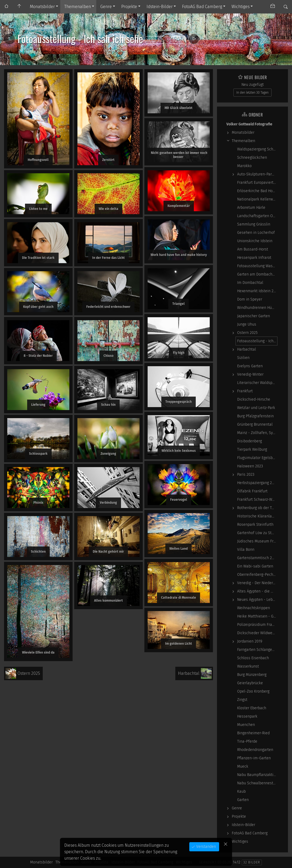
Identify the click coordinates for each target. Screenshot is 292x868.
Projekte (129, 7)
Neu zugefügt (253, 85)
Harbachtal (247, 349)
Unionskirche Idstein (255, 241)
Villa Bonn (246, 550)
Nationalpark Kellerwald (257, 199)
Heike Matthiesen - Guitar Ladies (257, 616)
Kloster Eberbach (252, 708)
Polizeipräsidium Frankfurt (257, 625)
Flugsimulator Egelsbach (257, 458)
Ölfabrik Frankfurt (252, 491)
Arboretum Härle (251, 208)
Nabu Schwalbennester (257, 783)
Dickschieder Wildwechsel (257, 633)
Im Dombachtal (250, 283)
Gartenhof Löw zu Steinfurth (257, 533)
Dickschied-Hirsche (254, 399)
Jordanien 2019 (250, 641)
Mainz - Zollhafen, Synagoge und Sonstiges (257, 433)
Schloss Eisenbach (253, 658)
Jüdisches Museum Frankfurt (257, 541)
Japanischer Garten (254, 316)
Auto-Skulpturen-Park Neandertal (257, 174)
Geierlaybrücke (250, 683)
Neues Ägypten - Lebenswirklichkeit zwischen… (257, 600)
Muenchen (246, 725)
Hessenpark (247, 716)
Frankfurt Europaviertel (257, 183)
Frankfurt (245, 391)
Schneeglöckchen (252, 158)
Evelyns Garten (250, 366)
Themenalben (78, 7)
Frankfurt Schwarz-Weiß (257, 500)
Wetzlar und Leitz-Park (256, 408)
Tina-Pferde (247, 741)
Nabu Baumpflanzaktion (257, 775)
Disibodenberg (250, 441)
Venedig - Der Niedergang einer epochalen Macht (257, 583)
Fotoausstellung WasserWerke (257, 266)
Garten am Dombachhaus (257, 274)
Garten (243, 800)
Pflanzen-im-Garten (254, 758)
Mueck (243, 766)
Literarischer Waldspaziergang (257, 383)
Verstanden (206, 847)
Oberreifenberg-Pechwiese (257, 575)
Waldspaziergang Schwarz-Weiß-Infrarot (257, 149)
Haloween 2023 (250, 466)
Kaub (241, 791)
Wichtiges (241, 7)
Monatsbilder (42, 7)
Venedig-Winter (250, 374)
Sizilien (243, 358)
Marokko (244, 166)
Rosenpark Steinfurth (255, 525)
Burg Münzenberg (252, 675)
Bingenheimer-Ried (253, 733)
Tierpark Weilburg (252, 449)
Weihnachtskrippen (254, 608)
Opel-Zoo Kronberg (253, 691)
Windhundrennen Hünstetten (257, 308)
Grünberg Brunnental (255, 424)
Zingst (242, 700)
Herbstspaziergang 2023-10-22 (257, 483)
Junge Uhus (247, 324)
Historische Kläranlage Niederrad (257, 516)
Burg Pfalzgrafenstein (255, 416)
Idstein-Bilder (160, 7)
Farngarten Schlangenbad (257, 650)
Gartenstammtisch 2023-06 (257, 558)
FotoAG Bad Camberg (202, 7)
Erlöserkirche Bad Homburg (257, 191)
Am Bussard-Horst (253, 249)
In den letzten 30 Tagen (252, 93)
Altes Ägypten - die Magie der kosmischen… (257, 591)
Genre (106, 7)
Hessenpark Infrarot (254, 258)
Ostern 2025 (247, 333)
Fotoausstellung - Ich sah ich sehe (257, 341)
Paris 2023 (246, 474)
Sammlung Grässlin (254, 224)
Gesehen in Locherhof (256, 233)
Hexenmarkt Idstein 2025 (257, 291)
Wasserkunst (248, 666)
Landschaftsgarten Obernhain (257, 216)
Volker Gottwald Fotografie (249, 124)
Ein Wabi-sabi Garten (255, 566)
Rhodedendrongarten (255, 750)
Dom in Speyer (250, 299)
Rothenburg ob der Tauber (257, 508)
